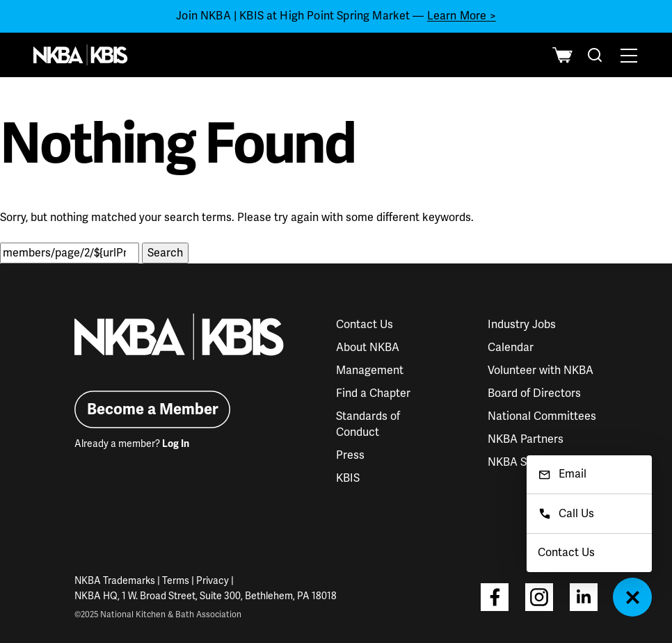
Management (370, 371)
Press (350, 455)
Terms (176, 581)
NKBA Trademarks (115, 581)
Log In (176, 444)
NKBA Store (518, 462)
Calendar (511, 348)
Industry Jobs (522, 325)
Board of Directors (534, 393)
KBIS (348, 478)
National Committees (542, 416)
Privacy (213, 581)
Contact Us (365, 325)
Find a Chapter (373, 393)
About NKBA (368, 348)
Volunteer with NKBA (541, 371)
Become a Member (153, 409)
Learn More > (462, 16)
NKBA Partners (526, 439)
